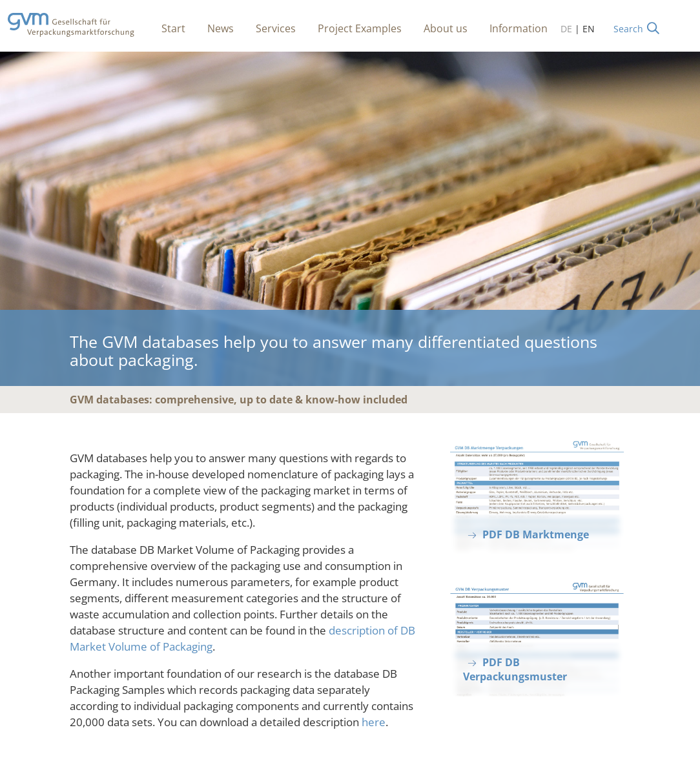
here (374, 722)
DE (566, 29)
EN (589, 29)
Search (628, 29)
